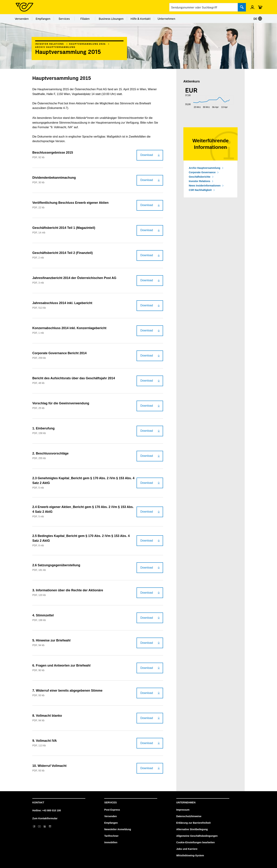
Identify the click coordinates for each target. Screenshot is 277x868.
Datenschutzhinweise (189, 816)
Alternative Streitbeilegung (192, 829)
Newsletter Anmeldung (118, 829)
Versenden (22, 19)
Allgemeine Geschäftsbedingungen (197, 836)
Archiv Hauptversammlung (55, 47)
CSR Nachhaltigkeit (200, 190)
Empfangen (43, 19)
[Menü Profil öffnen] (252, 7)
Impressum (183, 810)
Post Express (112, 810)
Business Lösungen (111, 19)
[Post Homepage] (24, 7)
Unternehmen (166, 19)
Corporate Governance (202, 172)
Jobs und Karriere (187, 849)
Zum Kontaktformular (45, 818)
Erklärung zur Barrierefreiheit (194, 823)
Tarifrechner (111, 836)
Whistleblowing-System (190, 855)
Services (64, 19)
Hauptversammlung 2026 (87, 44)
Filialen (85, 19)
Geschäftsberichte (200, 177)
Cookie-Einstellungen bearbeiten (196, 842)
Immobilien (111, 842)
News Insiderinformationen (205, 186)
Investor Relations (49, 44)
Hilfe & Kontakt (141, 19)
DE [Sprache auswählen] (258, 19)
